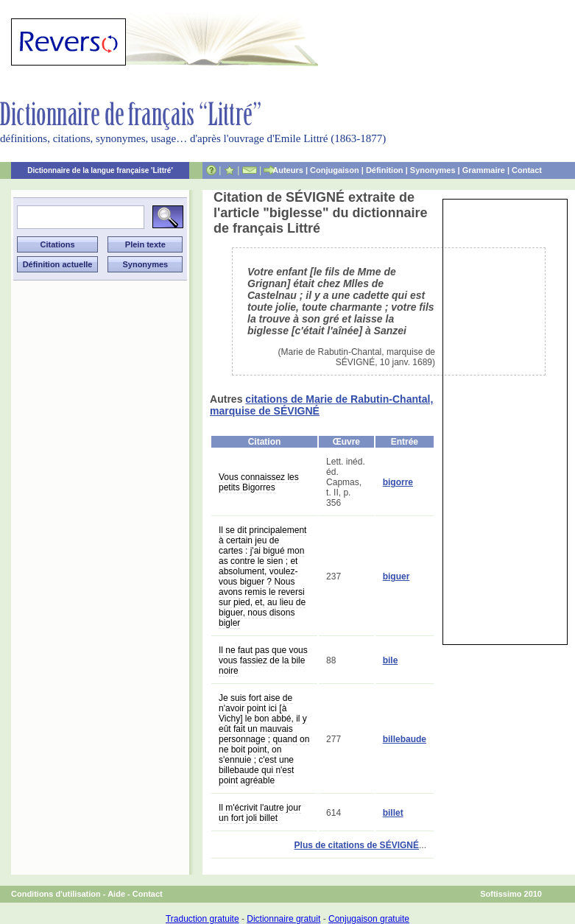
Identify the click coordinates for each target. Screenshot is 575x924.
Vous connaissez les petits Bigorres (259, 482)
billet (393, 813)
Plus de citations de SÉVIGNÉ (357, 845)
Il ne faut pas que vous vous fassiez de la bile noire (263, 660)
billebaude (405, 739)
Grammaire (484, 170)
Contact (527, 170)
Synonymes (433, 170)
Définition (385, 170)
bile (391, 660)
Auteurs (288, 170)
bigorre (398, 482)
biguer (396, 576)
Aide (116, 894)
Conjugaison (335, 170)
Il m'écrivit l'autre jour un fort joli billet (260, 813)
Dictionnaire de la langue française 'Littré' (100, 170)
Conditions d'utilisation (56, 894)
